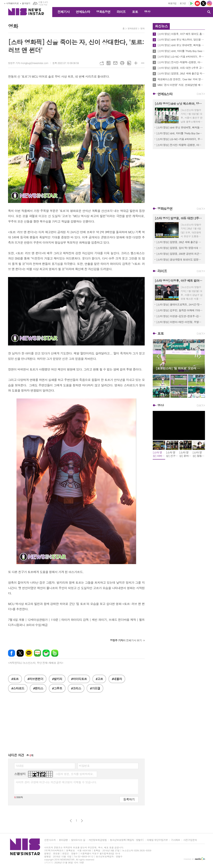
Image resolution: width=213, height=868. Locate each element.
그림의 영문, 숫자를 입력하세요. (74, 774)
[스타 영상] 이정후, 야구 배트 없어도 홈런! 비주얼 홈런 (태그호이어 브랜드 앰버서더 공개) (181, 34)
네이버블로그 (37, 653)
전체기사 (63, 12)
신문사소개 (50, 840)
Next (200, 356)
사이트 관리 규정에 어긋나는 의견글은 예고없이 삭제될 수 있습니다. (56, 782)
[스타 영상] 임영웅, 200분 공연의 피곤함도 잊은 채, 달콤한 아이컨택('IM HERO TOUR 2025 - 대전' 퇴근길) (180, 254)
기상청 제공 (43, 5)
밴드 (55, 653)
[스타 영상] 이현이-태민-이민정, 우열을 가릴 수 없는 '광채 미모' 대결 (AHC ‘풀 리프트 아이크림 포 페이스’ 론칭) (180, 322)
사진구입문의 (190, 840)
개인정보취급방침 (98, 840)
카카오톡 (29, 653)
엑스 (20, 653)
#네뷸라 (117, 679)
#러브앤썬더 (35, 679)
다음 (82, 821)
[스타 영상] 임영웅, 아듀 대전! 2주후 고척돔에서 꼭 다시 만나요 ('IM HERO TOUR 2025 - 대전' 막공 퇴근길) (181, 68)
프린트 (122, 63)
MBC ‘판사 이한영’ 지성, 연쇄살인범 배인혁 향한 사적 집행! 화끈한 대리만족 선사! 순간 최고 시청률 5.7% (181, 85)
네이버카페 (46, 653)
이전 (71, 821)
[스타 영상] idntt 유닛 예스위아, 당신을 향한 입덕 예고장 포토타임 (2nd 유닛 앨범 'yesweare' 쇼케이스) (181, 40)
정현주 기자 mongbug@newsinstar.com (28, 63)
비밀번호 (84, 766)
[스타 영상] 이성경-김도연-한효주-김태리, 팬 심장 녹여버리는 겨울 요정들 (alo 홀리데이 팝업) (180, 316)
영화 (142, 28)
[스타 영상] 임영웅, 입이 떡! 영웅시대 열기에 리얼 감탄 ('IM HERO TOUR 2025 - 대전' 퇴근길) (180, 248)
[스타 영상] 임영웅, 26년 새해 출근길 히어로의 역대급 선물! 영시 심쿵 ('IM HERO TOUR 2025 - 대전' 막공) (181, 73)
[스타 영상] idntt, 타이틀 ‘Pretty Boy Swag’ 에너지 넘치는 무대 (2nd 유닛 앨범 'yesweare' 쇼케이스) (181, 51)
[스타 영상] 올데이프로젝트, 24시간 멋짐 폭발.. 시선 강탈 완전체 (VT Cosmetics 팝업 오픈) (180, 304)
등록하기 (129, 799)
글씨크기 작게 (143, 63)
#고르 (99, 679)
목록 (109, 63)
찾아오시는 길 (78, 840)
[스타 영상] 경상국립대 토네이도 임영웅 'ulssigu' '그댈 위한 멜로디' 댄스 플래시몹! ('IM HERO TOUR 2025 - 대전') (180, 259)
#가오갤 (95, 688)
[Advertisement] (76, 725)
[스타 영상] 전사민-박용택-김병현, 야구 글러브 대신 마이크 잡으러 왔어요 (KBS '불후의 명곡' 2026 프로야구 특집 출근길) (181, 62)
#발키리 (57, 679)
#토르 (15, 679)
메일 (115, 63)
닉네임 (20, 766)
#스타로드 (18, 688)
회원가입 (172, 3)
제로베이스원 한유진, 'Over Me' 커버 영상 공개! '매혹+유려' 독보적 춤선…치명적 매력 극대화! (181, 79)
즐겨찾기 (26, 3)
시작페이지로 (12, 3)
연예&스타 (83, 12)
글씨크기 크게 (136, 63)
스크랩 (129, 63)
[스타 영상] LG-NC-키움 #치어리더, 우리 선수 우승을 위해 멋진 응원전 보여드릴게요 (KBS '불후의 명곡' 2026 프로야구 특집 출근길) (181, 57)
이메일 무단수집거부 (157, 840)
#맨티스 (38, 688)
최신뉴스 (161, 26)
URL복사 (102, 63)
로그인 (183, 3)
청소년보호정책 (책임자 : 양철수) (127, 840)
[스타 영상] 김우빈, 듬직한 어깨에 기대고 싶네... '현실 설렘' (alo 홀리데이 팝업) (180, 310)
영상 (147, 12)
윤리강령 (63, 840)
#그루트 (57, 688)
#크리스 (76, 688)
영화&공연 (103, 12)
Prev (158, 356)
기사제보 (176, 840)
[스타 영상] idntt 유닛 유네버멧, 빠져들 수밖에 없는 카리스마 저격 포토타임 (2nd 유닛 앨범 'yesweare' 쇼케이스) (181, 45)
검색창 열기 (209, 12)
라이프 (121, 12)
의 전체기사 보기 (126, 640)
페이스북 (12, 653)
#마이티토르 (79, 679)
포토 (135, 12)
